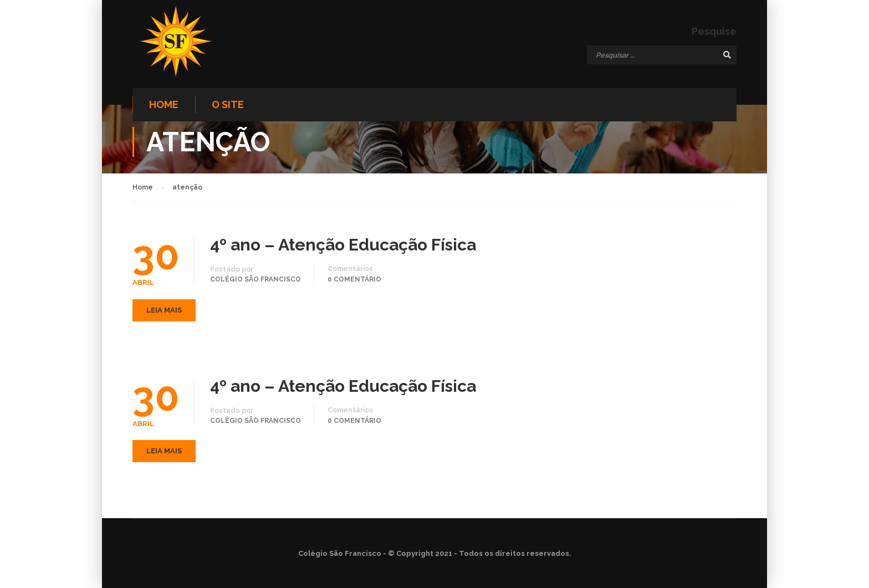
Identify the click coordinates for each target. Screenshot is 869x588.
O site (228, 104)
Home (164, 104)
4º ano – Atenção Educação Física (343, 245)
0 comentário (354, 279)
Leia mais (164, 310)
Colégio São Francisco (255, 279)
